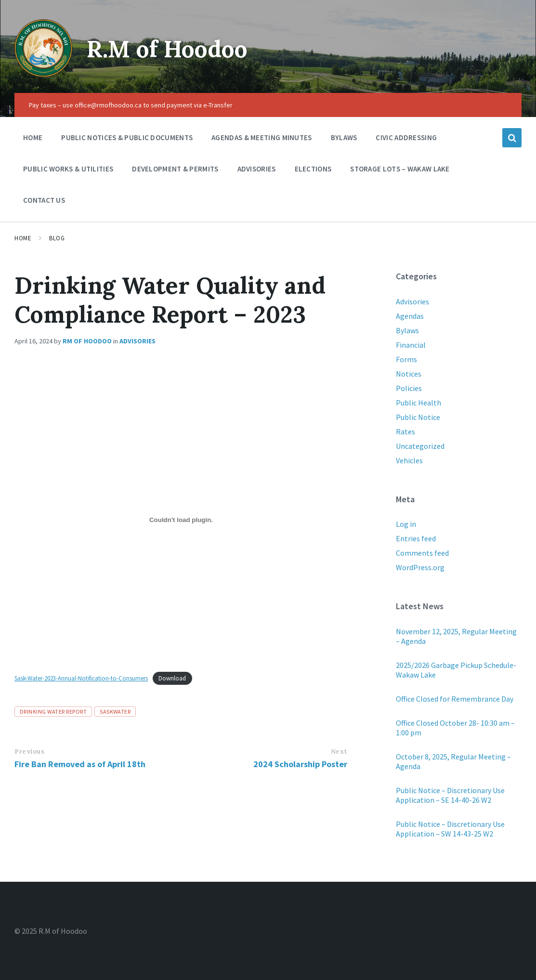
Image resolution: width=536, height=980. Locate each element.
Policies (409, 388)
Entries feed (416, 538)
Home (23, 238)
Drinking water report (53, 712)
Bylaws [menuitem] (344, 137)
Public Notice (418, 417)
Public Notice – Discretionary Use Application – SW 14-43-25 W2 (450, 829)
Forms (406, 359)
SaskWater (115, 712)
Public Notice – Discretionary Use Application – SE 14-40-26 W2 (450, 795)
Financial (411, 345)
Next (339, 751)
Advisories (137, 341)
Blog (57, 238)
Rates (405, 431)
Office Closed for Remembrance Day (455, 699)
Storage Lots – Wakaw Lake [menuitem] (400, 169)
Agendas (410, 316)
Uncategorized (420, 446)
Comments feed (422, 553)
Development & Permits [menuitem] (175, 169)
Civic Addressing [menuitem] (406, 137)
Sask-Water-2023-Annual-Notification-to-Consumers (81, 678)
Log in (406, 524)
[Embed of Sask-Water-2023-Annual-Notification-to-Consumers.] (181, 520)
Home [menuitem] (33, 137)
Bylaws (407, 330)
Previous (29, 751)
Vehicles (409, 460)
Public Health (418, 403)
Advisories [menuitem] (257, 169)
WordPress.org (420, 567)
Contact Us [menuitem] (44, 200)
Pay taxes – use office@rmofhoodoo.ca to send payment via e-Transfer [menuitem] (131, 105)
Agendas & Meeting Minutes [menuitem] (262, 137)
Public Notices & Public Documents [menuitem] (127, 137)
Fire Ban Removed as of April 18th (80, 764)
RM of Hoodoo (87, 341)
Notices (409, 374)
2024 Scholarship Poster (300, 764)
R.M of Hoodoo (167, 49)
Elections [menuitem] (313, 169)
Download (172, 678)
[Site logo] (43, 74)
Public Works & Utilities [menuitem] (68, 169)
